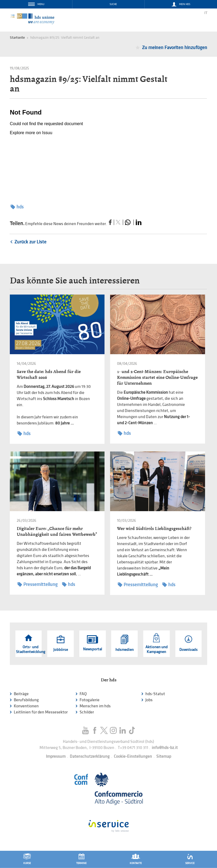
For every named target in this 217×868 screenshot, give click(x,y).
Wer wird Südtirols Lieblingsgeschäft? (154, 529)
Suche (113, 4)
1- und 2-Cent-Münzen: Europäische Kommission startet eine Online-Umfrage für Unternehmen (157, 377)
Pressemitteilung (38, 584)
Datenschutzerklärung (90, 757)
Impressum (56, 757)
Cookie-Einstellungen (133, 757)
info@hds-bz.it (165, 748)
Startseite (17, 38)
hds (17, 207)
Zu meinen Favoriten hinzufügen (175, 48)
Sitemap (164, 757)
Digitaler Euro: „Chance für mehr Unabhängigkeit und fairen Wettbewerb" (57, 531)
